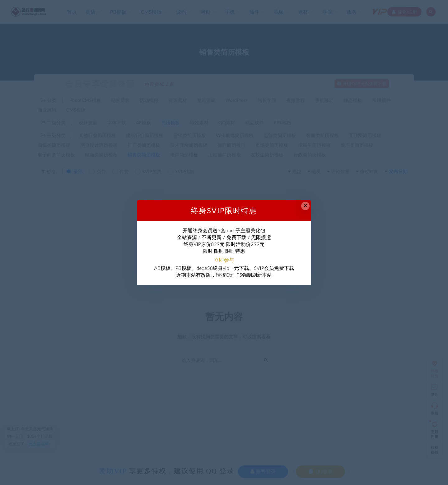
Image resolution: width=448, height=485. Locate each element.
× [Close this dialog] (305, 206)
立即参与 (224, 260)
